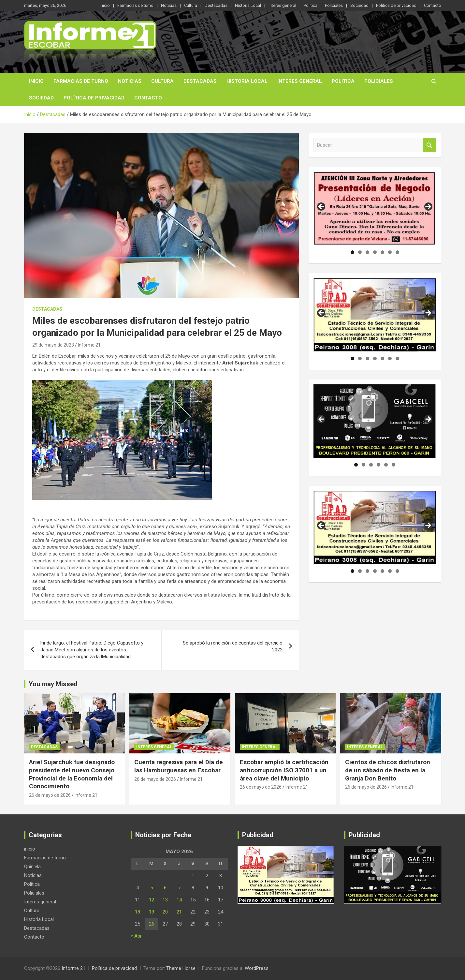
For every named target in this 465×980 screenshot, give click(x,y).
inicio (105, 5)
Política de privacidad (396, 5)
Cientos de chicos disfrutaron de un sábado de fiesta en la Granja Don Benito (388, 770)
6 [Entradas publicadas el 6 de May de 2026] (165, 888)
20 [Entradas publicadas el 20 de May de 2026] (165, 912)
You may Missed (53, 684)
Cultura (191, 5)
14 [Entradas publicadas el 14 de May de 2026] (179, 900)
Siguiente (428, 207)
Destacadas (216, 5)
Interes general (282, 5)
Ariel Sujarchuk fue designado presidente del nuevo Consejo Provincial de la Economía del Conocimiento (72, 774)
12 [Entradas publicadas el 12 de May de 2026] (152, 900)
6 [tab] (390, 252)
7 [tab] (397, 252)
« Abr (136, 936)
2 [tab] (360, 252)
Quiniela (32, 867)
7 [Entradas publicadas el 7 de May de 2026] (179, 888)
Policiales (334, 5)
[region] (375, 209)
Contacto (433, 5)
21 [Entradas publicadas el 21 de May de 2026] (179, 912)
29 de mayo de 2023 (53, 345)
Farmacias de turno (135, 5)
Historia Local (248, 5)
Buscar (429, 145)
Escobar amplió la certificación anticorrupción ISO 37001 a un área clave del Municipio (284, 770)
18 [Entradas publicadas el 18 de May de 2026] (138, 912)
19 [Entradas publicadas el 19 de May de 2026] (152, 912)
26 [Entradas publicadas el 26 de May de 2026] (152, 924)
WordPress (257, 968)
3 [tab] (367, 252)
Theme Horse (181, 968)
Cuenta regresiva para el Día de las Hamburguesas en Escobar (179, 766)
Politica (311, 5)
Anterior (322, 207)
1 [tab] (352, 252)
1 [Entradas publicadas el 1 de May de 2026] (193, 876)
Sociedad (359, 5)
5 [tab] (382, 252)
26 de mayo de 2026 (50, 795)
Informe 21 (89, 345)
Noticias (169, 5)
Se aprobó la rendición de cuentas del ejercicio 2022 (233, 646)
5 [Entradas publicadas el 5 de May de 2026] (152, 888)
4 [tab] (375, 252)
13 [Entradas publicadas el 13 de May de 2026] (165, 900)
